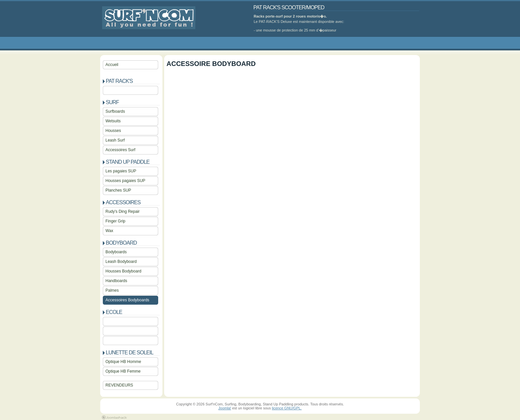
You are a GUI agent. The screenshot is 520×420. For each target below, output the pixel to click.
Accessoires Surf (120, 150)
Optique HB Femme (123, 371)
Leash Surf (115, 140)
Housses (113, 131)
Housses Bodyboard (123, 271)
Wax (109, 231)
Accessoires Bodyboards (127, 300)
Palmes (112, 290)
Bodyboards (116, 252)
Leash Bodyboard (121, 262)
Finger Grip (115, 221)
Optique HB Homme (123, 362)
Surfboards (115, 111)
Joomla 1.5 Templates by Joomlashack (114, 417)
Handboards (116, 281)
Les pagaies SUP (121, 171)
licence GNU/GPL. (287, 408)
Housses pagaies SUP (125, 181)
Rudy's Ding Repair (123, 211)
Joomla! (225, 408)
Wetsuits (113, 121)
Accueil (112, 65)
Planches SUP (118, 190)
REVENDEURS (119, 385)
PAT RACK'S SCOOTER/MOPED (289, 7)
